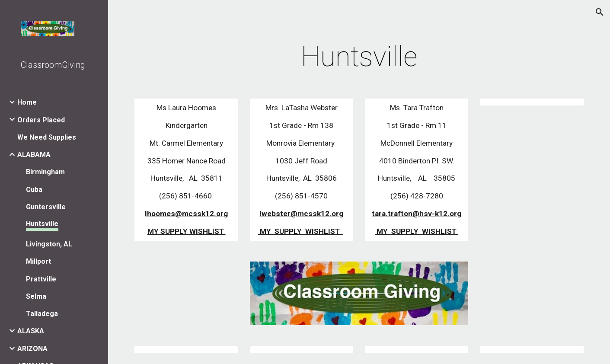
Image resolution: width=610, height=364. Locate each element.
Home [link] (27, 102)
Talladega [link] (42, 314)
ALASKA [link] (31, 331)
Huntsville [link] (42, 224)
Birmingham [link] (45, 172)
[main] (359, 57)
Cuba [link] (34, 190)
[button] (600, 12)
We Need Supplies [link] (47, 137)
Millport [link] (38, 261)
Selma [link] (36, 296)
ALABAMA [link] (34, 155)
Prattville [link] (41, 279)
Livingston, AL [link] (49, 244)
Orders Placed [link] (41, 120)
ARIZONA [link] (32, 349)
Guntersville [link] (46, 207)
